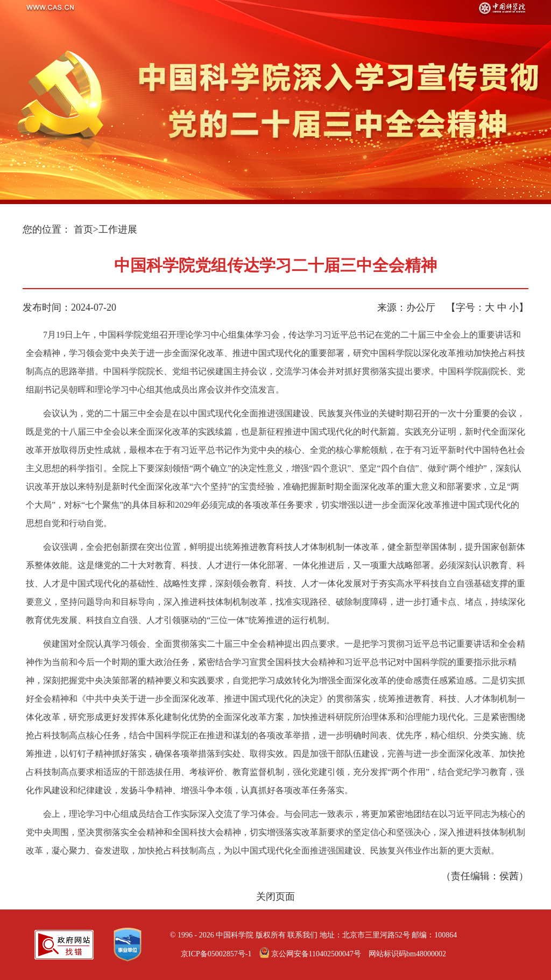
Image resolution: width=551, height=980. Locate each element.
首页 (83, 229)
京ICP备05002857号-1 (216, 954)
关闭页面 (275, 897)
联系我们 (302, 935)
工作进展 (118, 229)
